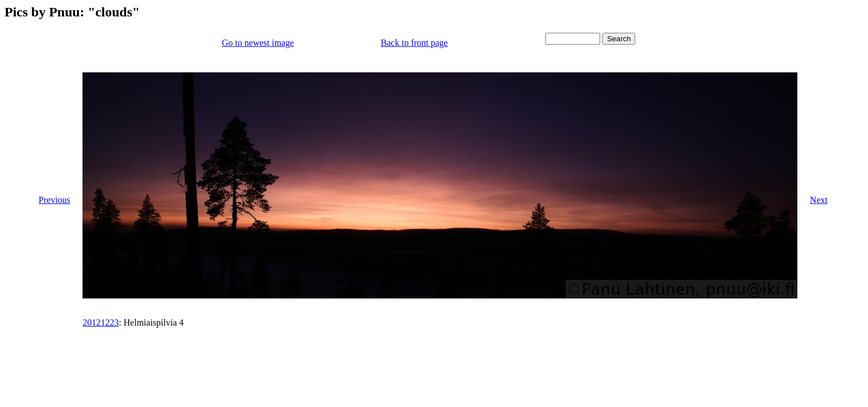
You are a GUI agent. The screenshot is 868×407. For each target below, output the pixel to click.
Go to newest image (258, 43)
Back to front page (415, 43)
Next (819, 200)
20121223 (101, 322)
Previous (54, 200)
